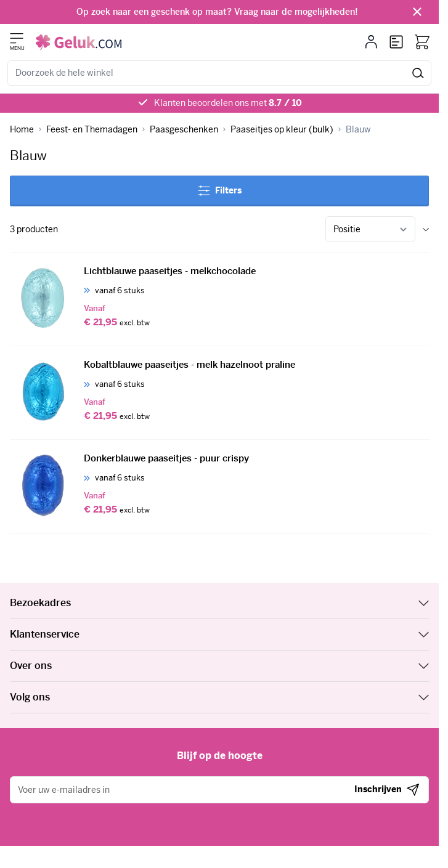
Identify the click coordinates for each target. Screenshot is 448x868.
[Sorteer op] (370, 229)
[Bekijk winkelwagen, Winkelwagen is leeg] (422, 42)
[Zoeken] (418, 73)
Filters (220, 190)
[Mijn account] (371, 42)
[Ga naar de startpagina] (79, 42)
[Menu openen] (17, 38)
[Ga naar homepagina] (22, 130)
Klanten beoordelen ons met (228, 103)
